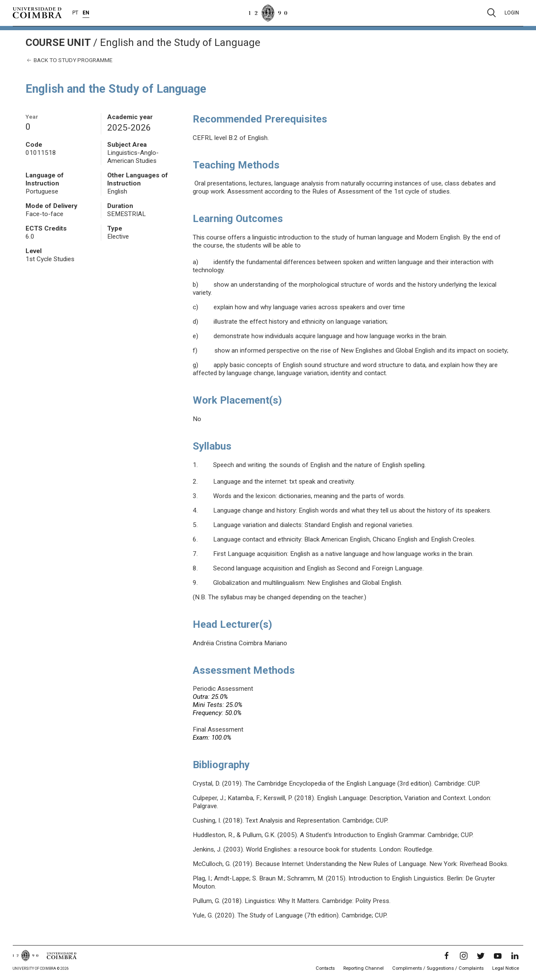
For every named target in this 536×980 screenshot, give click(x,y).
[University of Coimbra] (37, 12)
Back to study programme (69, 60)
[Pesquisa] (492, 13)
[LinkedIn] (515, 956)
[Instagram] (464, 956)
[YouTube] (498, 956)
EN (86, 13)
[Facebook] (447, 956)
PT (75, 13)
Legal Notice (506, 968)
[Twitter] (481, 956)
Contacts (325, 968)
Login (512, 13)
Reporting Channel (364, 968)
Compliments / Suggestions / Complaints (438, 968)
